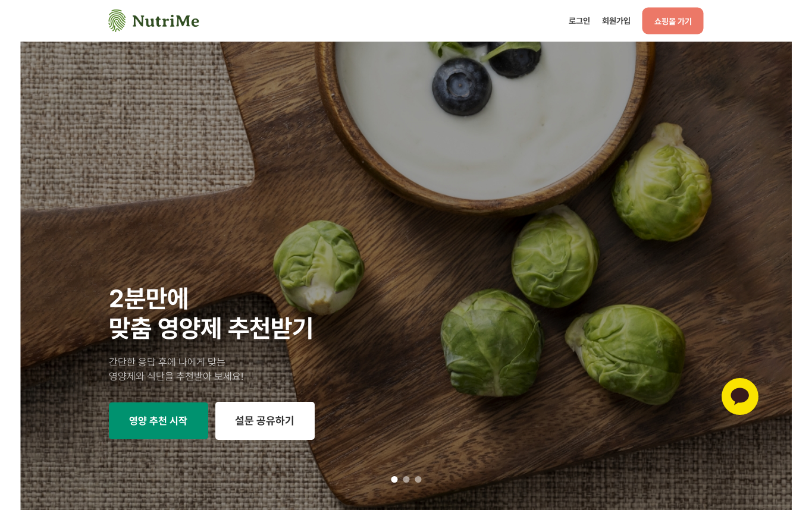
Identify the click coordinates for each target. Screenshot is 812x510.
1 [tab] (394, 479)
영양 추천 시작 (158, 421)
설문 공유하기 (265, 421)
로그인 (579, 20)
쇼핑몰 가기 (673, 21)
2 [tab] (406, 479)
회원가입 (616, 20)
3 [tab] (418, 479)
